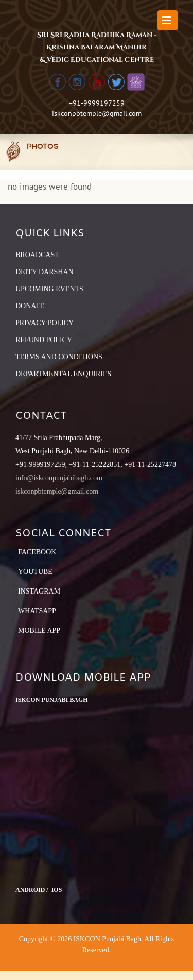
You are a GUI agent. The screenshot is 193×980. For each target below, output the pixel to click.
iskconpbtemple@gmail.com (97, 113)
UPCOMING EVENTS (49, 289)
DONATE (30, 306)
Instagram (39, 591)
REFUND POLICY (44, 340)
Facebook (37, 552)
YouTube (35, 572)
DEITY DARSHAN (45, 272)
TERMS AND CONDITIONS (59, 357)
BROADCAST (37, 255)
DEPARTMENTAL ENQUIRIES (63, 374)
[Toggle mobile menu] (168, 20)
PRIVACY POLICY (45, 323)
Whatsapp (37, 611)
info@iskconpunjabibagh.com (59, 478)
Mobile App (39, 630)
